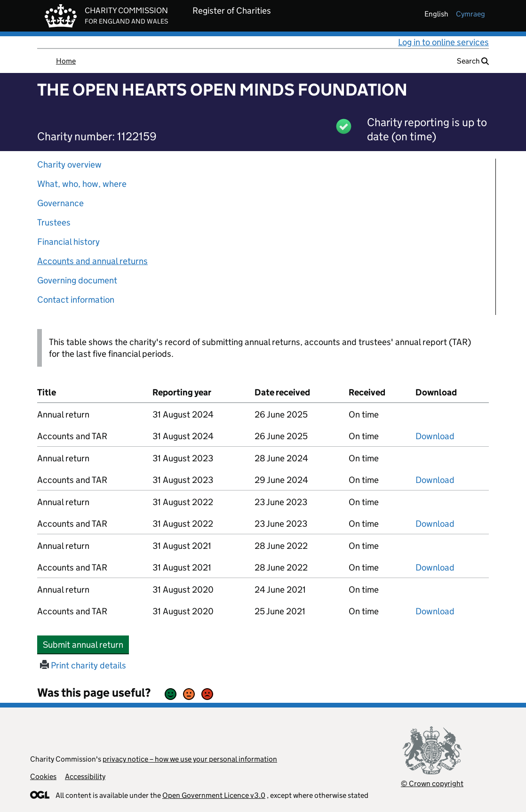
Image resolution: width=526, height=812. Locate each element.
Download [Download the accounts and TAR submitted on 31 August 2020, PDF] (435, 611)
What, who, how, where (82, 184)
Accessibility (85, 776)
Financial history (68, 242)
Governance (60, 203)
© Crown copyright (432, 784)
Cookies (43, 776)
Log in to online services (443, 42)
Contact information (76, 300)
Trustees (54, 222)
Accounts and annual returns (92, 261)
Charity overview (69, 165)
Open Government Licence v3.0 (214, 795)
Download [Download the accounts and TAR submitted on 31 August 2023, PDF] (435, 480)
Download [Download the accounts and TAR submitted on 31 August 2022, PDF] (435, 524)
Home (66, 61)
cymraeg (470, 14)
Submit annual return (86, 644)
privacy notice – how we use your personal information (190, 759)
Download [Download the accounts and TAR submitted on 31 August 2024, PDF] (435, 436)
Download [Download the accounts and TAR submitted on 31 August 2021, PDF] (435, 567)
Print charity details (83, 665)
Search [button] (473, 61)
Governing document (77, 280)
